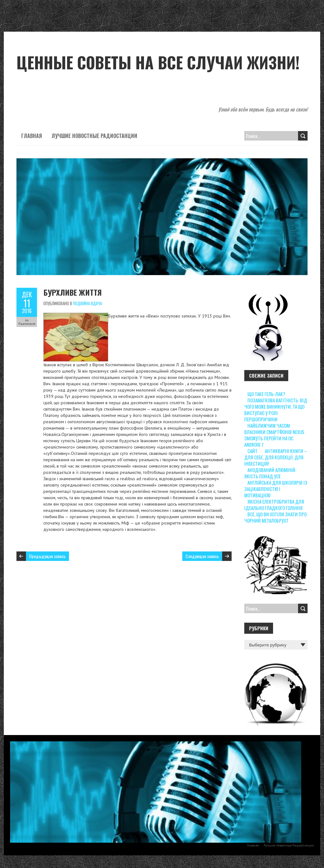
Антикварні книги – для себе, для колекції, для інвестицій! (276, 457)
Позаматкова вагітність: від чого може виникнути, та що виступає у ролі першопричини (276, 410)
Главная (32, 136)
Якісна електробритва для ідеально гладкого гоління (274, 505)
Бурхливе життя (72, 292)
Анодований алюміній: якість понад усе (270, 473)
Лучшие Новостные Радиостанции (94, 136)
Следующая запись (202, 556)
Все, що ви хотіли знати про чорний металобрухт (275, 517)
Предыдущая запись (47, 556)
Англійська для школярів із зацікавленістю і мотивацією (276, 489)
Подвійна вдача (87, 303)
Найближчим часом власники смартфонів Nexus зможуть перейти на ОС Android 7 (274, 435)
